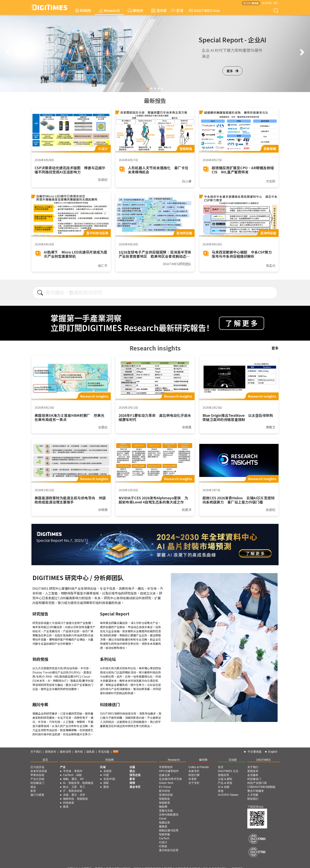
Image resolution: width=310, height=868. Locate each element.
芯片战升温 (37, 767)
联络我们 (253, 799)
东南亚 (108, 771)
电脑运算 (164, 822)
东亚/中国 (109, 779)
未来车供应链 (39, 771)
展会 (33, 787)
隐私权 (91, 752)
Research (109, 10)
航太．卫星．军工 (74, 787)
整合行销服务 (256, 791)
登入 (276, 3)
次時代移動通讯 (169, 815)
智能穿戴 (164, 834)
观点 (132, 771)
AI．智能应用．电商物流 (78, 783)
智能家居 (164, 803)
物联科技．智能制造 (76, 799)
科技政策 (69, 803)
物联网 (163, 807)
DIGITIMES (264, 760)
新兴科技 (164, 791)
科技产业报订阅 (257, 783)
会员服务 (253, 775)
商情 (132, 783)
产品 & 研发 (225, 783)
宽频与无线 (166, 811)
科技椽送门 (37, 783)
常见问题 (104, 752)
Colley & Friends (199, 767)
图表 (66, 807)
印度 (106, 775)
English (273, 752)
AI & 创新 (224, 787)
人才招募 (253, 795)
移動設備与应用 (169, 830)
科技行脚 (194, 775)
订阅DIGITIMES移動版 (261, 787)
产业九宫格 (37, 779)
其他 (221, 791)
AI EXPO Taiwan (228, 795)
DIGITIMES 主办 (228, 771)
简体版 (255, 3)
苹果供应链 (37, 775)
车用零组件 (166, 767)
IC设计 (163, 842)
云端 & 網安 (225, 779)
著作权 (79, 752)
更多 (232, 71)
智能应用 (223, 775)
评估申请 (267, 3)
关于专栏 (194, 783)
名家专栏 (194, 771)
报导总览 (135, 775)
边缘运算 (164, 775)
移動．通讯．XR (73, 779)
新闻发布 (51, 752)
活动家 (159, 10)
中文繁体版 (255, 752)
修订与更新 (37, 795)
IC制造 (163, 846)
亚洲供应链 (166, 795)
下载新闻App (255, 807)
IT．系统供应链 (73, 791)
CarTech (164, 838)
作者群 (193, 779)
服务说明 (65, 752)
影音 (177, 10)
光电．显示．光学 (74, 795)
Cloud (163, 819)
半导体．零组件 (73, 771)
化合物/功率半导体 (170, 779)
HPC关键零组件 (169, 771)
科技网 (83, 10)
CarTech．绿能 (72, 775)
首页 (45, 760)
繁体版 (247, 3)
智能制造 (164, 799)
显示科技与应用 (169, 850)
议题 (132, 767)
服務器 (163, 826)
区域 (103, 767)
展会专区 (135, 787)
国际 (106, 783)
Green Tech (166, 783)
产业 (63, 767)
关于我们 (36, 752)
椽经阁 (136, 10)
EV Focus (165, 787)
